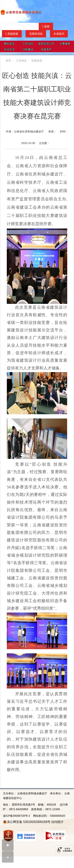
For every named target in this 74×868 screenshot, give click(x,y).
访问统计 (57, 822)
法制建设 (28, 49)
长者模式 (59, 34)
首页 (8, 61)
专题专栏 (46, 49)
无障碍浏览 (36, 34)
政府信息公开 (46, 44)
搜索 (46, 26)
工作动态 (28, 44)
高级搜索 (12, 34)
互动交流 (9, 49)
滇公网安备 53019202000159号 (29, 822)
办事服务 (65, 44)
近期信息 (37, 61)
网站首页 (9, 44)
